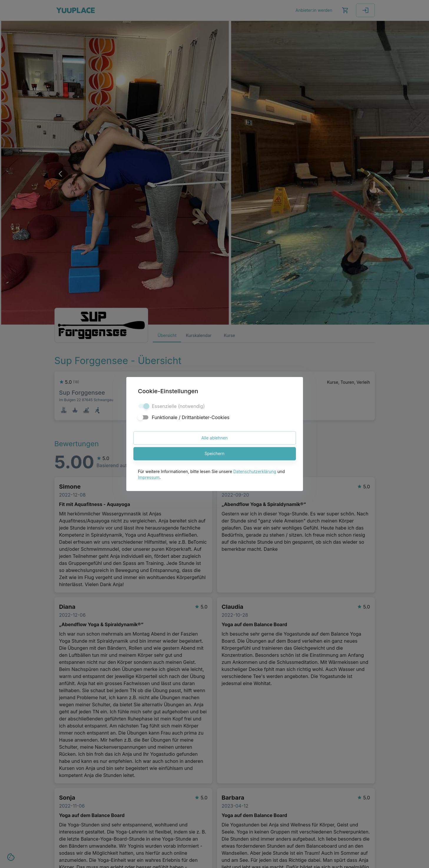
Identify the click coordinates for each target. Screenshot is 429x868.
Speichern (215, 454)
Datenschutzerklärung (255, 471)
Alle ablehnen (215, 438)
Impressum (149, 477)
